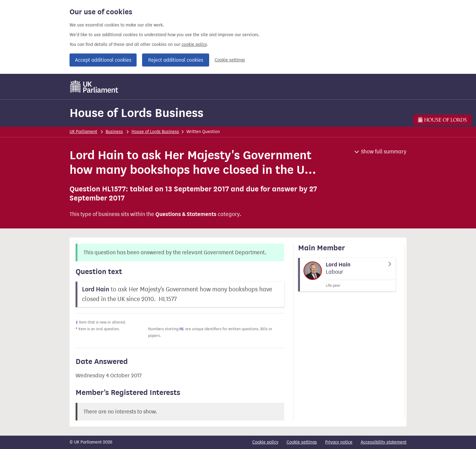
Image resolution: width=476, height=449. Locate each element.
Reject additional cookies (176, 60)
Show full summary (384, 152)
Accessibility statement (384, 442)
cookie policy (194, 45)
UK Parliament (83, 132)
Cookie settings (230, 60)
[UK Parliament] (94, 87)
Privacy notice (339, 442)
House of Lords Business (136, 113)
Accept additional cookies (103, 60)
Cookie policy (265, 442)
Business (114, 132)
